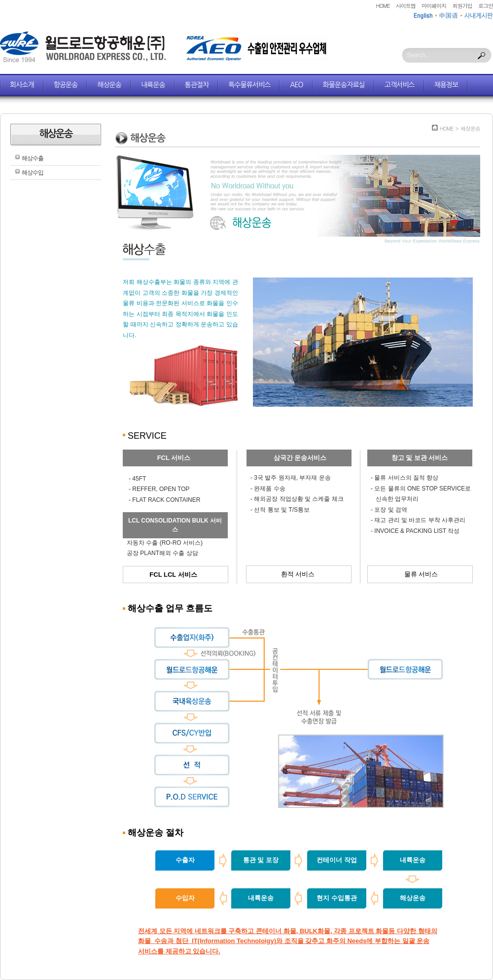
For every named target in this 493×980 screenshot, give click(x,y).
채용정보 (446, 85)
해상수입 (33, 173)
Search (482, 56)
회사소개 (22, 85)
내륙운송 (153, 85)
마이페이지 (434, 6)
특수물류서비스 (249, 85)
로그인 (486, 6)
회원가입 (462, 6)
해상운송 (109, 85)
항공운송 (66, 85)
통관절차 (197, 85)
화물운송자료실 (344, 85)
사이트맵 (406, 6)
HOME (383, 6)
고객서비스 (400, 85)
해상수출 (33, 158)
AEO (296, 85)
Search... (419, 55)
